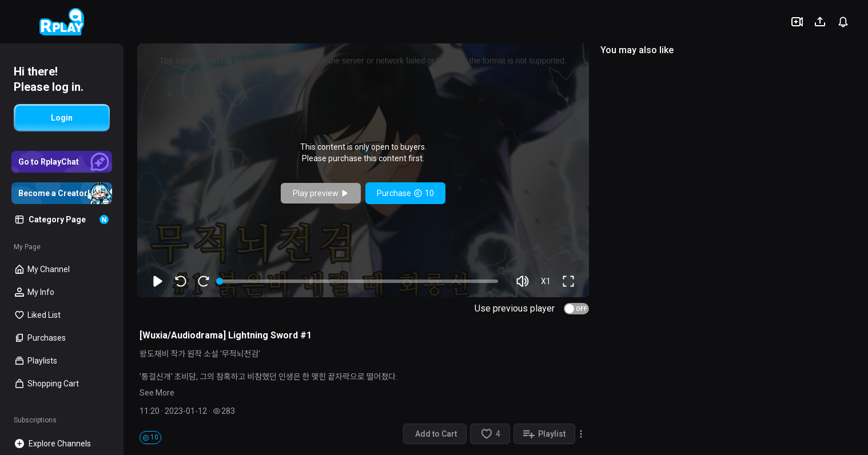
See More (157, 393)
